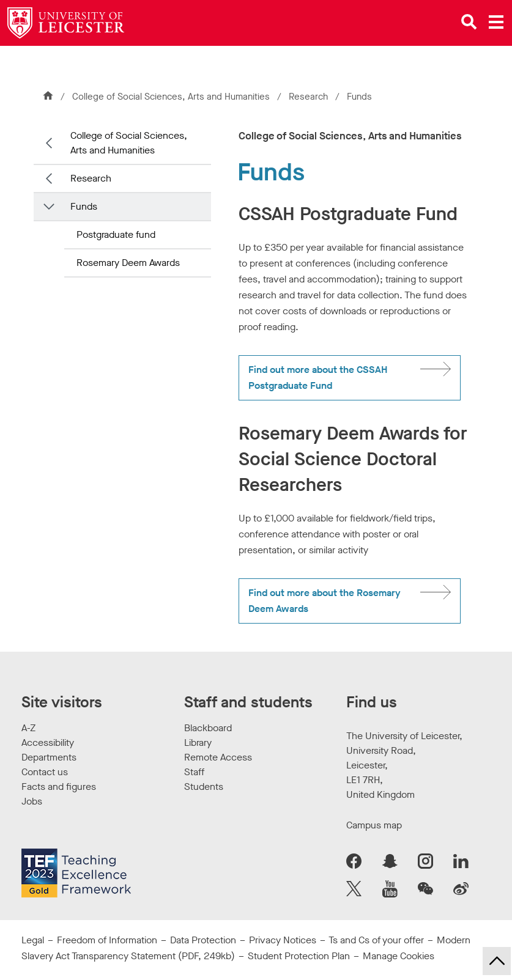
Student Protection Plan (299, 956)
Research (308, 97)
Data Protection (203, 940)
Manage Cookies (399, 956)
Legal (33, 940)
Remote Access (218, 757)
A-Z (28, 728)
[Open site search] (469, 22)
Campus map (374, 825)
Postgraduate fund (116, 234)
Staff (194, 772)
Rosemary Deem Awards (128, 263)
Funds (84, 206)
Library (198, 742)
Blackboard (208, 728)
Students (204, 787)
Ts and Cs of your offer (376, 940)
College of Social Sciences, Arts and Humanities (171, 97)
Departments (49, 757)
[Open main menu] (496, 22)
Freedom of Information (107, 940)
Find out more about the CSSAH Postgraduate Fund (318, 378)
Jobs (32, 801)
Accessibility (48, 742)
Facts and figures (59, 787)
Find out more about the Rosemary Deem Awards (325, 601)
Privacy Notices (283, 940)
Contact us (45, 772)
